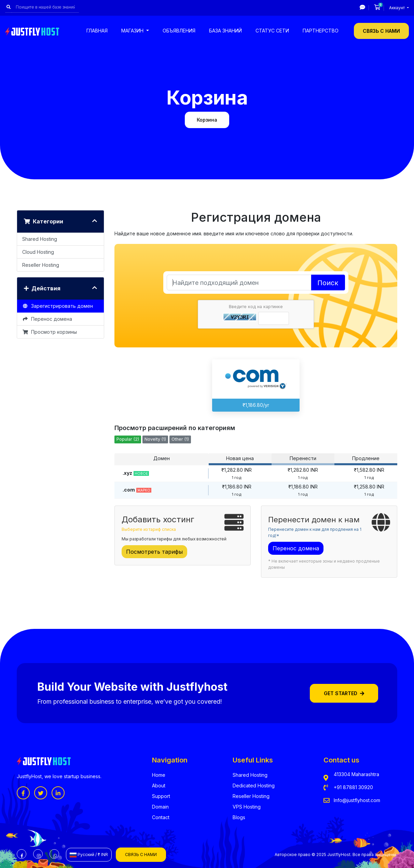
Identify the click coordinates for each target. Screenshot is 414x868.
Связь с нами (381, 31)
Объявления (179, 31)
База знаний (225, 31)
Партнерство (321, 31)
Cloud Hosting (38, 252)
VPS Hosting (247, 807)
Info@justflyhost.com (357, 800)
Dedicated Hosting (254, 786)
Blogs (239, 817)
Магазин (133, 31)
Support (161, 796)
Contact (161, 817)
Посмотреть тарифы (154, 552)
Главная (97, 31)
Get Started (344, 693)
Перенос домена (47, 319)
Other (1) (180, 439)
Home (159, 775)
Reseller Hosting (41, 265)
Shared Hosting (40, 239)
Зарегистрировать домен (58, 306)
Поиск (328, 283)
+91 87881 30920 (353, 787)
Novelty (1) (155, 439)
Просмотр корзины (50, 332)
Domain (160, 807)
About (159, 786)
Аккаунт (397, 8)
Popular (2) (128, 439)
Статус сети (272, 31)
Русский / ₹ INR (89, 855)
